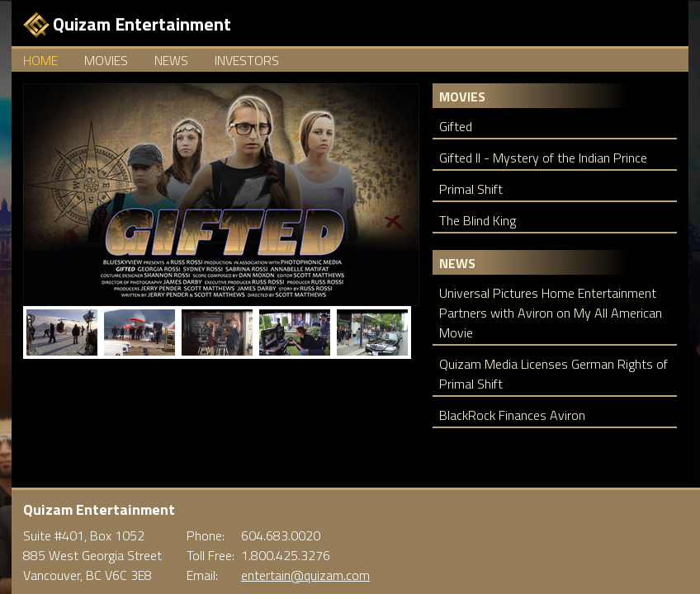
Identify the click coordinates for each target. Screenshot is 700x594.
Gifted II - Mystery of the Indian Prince (543, 158)
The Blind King (478, 220)
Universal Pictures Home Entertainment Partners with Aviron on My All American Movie (551, 313)
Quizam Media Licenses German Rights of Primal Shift (553, 374)
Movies (106, 60)
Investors (247, 60)
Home (40, 60)
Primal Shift (471, 189)
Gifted (456, 126)
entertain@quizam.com (305, 575)
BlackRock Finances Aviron (512, 415)
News (171, 60)
